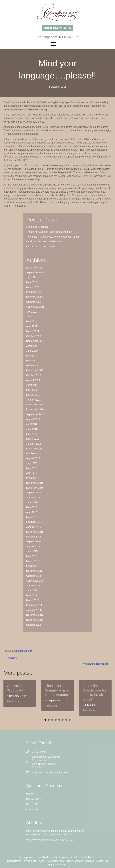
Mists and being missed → (97, 664)
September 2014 (35, 581)
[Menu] (57, 44)
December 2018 (35, 405)
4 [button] (56, 720)
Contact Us (32, 809)
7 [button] (66, 720)
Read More (13, 701)
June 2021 (32, 317)
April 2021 (32, 326)
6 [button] (63, 720)
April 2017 (32, 473)
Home (29, 794)
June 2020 (32, 351)
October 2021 (34, 302)
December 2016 (35, 483)
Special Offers (34, 799)
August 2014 (33, 586)
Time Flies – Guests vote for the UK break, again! (53, 237)
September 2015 (35, 541)
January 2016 (34, 527)
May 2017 (32, 468)
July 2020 (31, 346)
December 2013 (35, 615)
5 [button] (59, 720)
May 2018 (32, 434)
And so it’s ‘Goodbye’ (38, 227)
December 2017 (35, 449)
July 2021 (31, 312)
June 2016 (32, 502)
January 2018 (34, 444)
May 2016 (32, 507)
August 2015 (33, 546)
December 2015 (35, 532)
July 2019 (31, 385)
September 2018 (35, 414)
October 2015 (34, 537)
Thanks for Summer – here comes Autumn (49, 232)
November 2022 (35, 268)
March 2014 (33, 600)
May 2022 (32, 282)
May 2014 (32, 595)
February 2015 (34, 566)
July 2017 (31, 463)
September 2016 (35, 493)
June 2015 (32, 551)
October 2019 (34, 375)
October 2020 (34, 336)
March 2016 (33, 517)
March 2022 (33, 287)
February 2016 (34, 522)
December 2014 (35, 571)
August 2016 (33, 498)
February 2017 (34, 478)
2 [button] (49, 720)
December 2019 (35, 370)
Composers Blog (23, 651)
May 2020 (32, 356)
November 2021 (35, 297)
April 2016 (32, 512)
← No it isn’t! (10, 658)
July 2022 (31, 277)
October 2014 (34, 576)
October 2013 (34, 625)
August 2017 (33, 458)
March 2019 (33, 395)
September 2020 (35, 341)
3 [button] (52, 720)
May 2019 (32, 390)
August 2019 (33, 380)
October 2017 (34, 453)
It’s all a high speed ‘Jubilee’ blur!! (44, 242)
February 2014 (34, 605)
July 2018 (31, 424)
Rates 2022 (32, 804)
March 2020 (33, 360)
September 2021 (35, 307)
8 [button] (70, 720)
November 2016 (35, 488)
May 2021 (32, 321)
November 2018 (35, 409)
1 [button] (45, 720)
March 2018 (33, 439)
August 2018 (33, 419)
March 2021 (33, 331)
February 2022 (34, 292)
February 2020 (34, 365)
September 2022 (35, 272)
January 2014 (34, 610)
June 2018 (32, 429)
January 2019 (34, 400)
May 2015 (32, 556)
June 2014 (32, 590)
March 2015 (33, 561)
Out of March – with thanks (41, 247)
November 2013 (35, 620)
